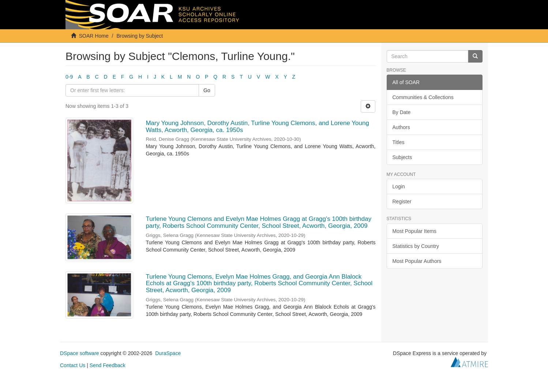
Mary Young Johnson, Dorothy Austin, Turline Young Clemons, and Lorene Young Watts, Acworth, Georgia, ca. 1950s (257, 127)
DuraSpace (168, 353)
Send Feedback (108, 365)
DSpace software (80, 353)
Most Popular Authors (417, 261)
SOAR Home (94, 36)
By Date (402, 112)
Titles (399, 142)
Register (402, 201)
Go (207, 90)
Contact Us (73, 365)
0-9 (69, 77)
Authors (401, 127)
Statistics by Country (416, 246)
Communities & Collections (423, 97)
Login (399, 186)
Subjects (402, 157)
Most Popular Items (415, 231)
